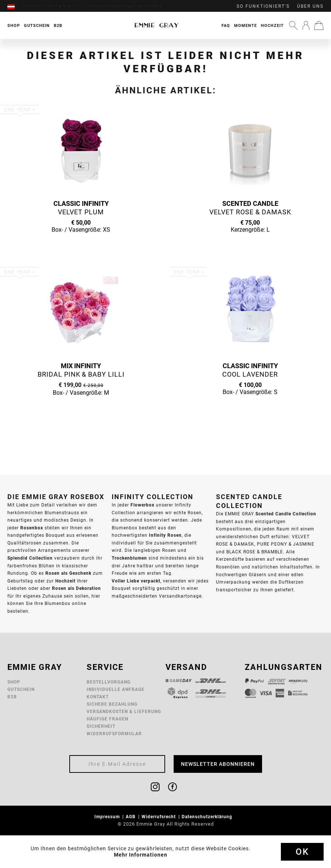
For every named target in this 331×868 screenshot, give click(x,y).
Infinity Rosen (165, 535)
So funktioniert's (263, 6)
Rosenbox (32, 528)
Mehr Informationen (141, 855)
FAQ (226, 25)
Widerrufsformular (114, 734)
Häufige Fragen (107, 719)
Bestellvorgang (109, 682)
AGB (131, 817)
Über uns (310, 6)
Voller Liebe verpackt (136, 581)
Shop (14, 682)
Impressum (108, 817)
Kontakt (98, 697)
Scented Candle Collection (286, 514)
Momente (245, 25)
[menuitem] (15, 6)
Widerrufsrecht (159, 817)
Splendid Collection (30, 558)
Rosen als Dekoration (76, 588)
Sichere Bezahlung (112, 704)
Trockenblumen (129, 558)
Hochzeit (272, 25)
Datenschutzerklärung (208, 817)
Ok (302, 852)
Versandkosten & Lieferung (124, 711)
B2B (12, 697)
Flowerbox (142, 505)
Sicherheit (101, 726)
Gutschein (21, 689)
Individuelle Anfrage (116, 689)
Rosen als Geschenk (68, 573)
